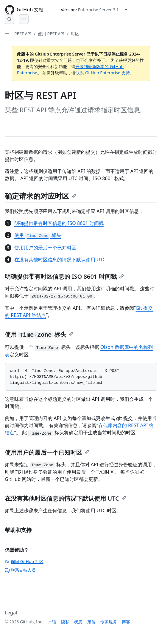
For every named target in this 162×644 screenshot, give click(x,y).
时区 (75, 34)
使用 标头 (38, 235)
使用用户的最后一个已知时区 (45, 248)
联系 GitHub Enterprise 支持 (103, 73)
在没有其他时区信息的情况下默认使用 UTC (60, 260)
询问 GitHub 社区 (24, 561)
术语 (52, 622)
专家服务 (109, 622)
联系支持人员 (20, 570)
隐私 (65, 622)
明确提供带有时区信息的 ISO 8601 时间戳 (59, 223)
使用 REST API (51, 34)
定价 (91, 622)
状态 (78, 622)
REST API (23, 34)
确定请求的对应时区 (40, 196)
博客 (126, 622)
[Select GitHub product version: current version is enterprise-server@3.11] (94, 10)
